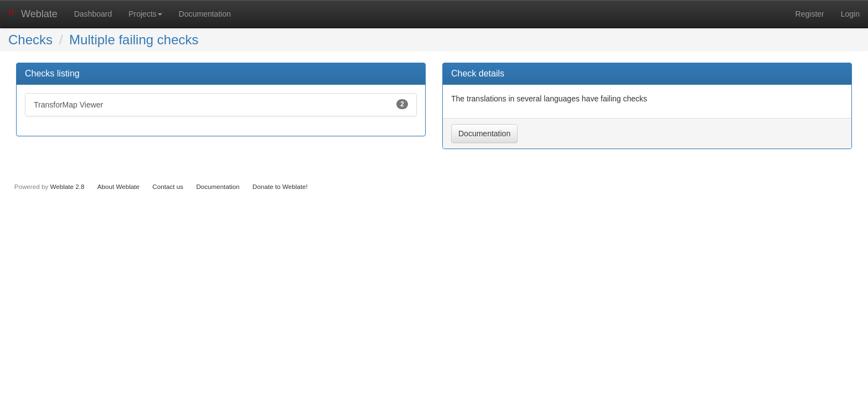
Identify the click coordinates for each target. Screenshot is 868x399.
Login (850, 14)
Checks (30, 40)
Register (810, 14)
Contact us (168, 186)
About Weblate (118, 186)
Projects (145, 14)
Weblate (33, 14)
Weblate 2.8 (67, 186)
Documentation (205, 14)
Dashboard (93, 14)
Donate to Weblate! (280, 186)
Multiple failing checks (134, 40)
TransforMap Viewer (221, 104)
